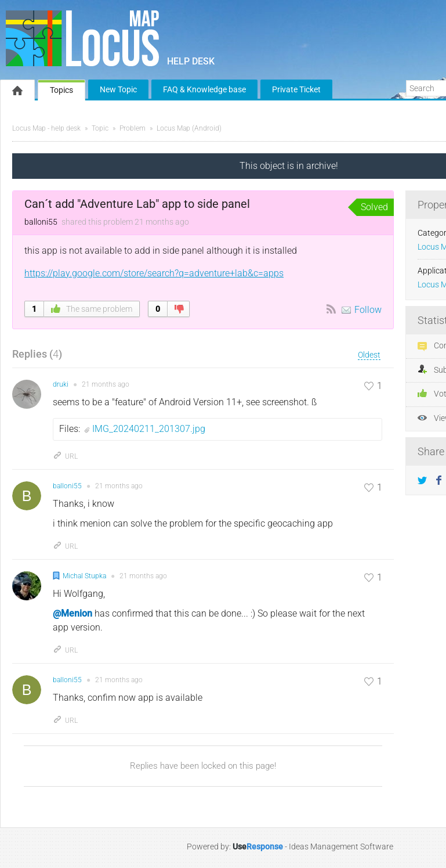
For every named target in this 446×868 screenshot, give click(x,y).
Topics (61, 90)
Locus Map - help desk (46, 128)
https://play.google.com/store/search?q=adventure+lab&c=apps (154, 273)
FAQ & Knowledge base (204, 89)
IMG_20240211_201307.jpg (149, 429)
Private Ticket (296, 89)
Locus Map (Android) (189, 128)
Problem (133, 128)
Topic (100, 128)
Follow (368, 310)
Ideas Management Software (341, 847)
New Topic (118, 89)
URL (65, 456)
